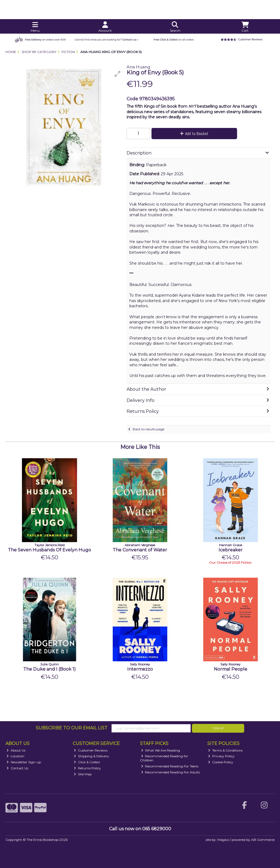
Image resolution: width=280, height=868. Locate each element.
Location (15, 756)
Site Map (83, 774)
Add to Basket (194, 134)
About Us (16, 750)
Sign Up (218, 728)
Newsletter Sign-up (24, 762)
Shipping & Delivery (91, 756)
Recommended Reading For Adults (171, 772)
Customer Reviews (91, 750)
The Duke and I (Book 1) (49, 669)
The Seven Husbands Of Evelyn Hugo (49, 550)
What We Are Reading (161, 750)
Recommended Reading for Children (164, 758)
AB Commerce (263, 840)
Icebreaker (231, 550)
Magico (223, 840)
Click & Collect (87, 762)
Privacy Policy (221, 756)
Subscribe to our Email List (72, 728)
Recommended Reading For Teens (170, 766)
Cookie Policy (221, 762)
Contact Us (17, 768)
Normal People (231, 669)
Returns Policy (87, 768)
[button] (118, 74)
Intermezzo (140, 669)
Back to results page (148, 429)
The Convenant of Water (140, 550)
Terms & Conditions (225, 750)
